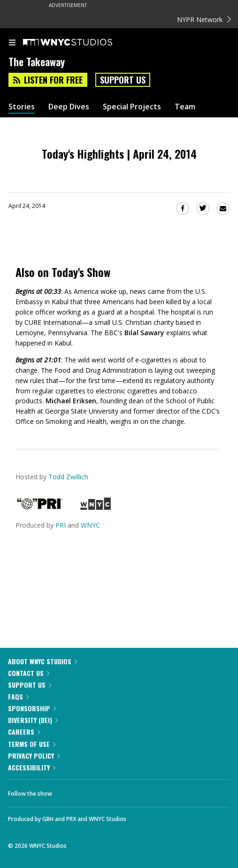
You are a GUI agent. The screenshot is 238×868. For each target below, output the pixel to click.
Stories (22, 107)
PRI (61, 525)
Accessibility (32, 767)
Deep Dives (69, 107)
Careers (24, 732)
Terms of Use (32, 744)
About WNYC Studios (42, 661)
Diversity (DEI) (33, 720)
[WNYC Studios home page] (79, 43)
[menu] (12, 43)
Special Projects (132, 107)
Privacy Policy (34, 756)
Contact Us (29, 673)
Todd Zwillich (68, 477)
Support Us (123, 80)
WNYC (90, 525)
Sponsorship (32, 708)
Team (185, 107)
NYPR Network (204, 19)
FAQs (18, 696)
